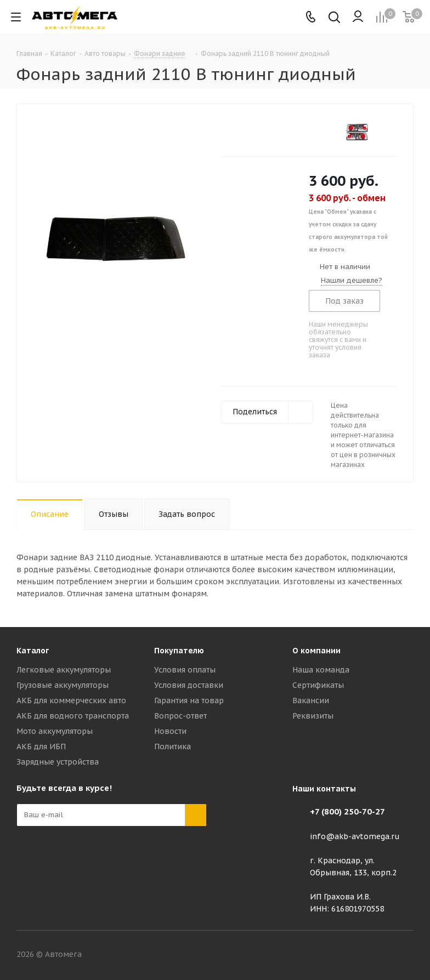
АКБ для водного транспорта (73, 716)
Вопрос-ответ (180, 716)
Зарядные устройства (58, 762)
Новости (170, 731)
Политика (172, 747)
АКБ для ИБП (41, 747)
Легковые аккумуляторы (64, 670)
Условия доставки (189, 685)
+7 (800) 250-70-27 (347, 811)
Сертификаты (318, 685)
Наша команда (321, 670)
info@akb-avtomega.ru (355, 836)
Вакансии (311, 700)
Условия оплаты (185, 670)
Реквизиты (313, 716)
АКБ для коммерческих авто (71, 700)
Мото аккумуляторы (55, 731)
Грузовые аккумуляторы (63, 685)
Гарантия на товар (189, 700)
